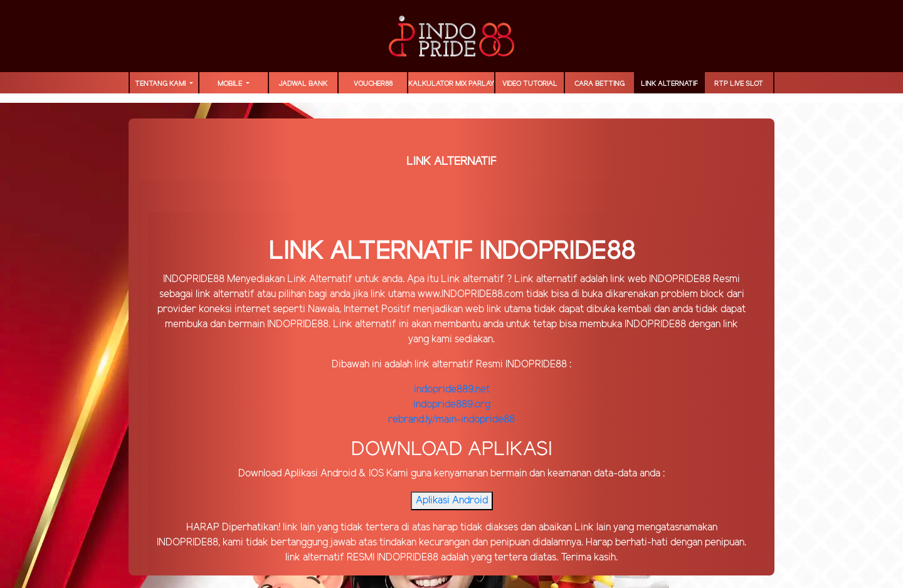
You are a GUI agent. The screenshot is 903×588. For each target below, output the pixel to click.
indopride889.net (452, 390)
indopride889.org (452, 405)
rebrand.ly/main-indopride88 (451, 420)
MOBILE (231, 84)
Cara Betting (599, 84)
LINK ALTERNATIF (669, 84)
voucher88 (373, 84)
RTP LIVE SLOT (739, 84)
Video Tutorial (530, 84)
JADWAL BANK (303, 84)
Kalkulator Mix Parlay (451, 84)
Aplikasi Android (452, 501)
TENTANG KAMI (161, 84)
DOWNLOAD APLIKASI (452, 449)
